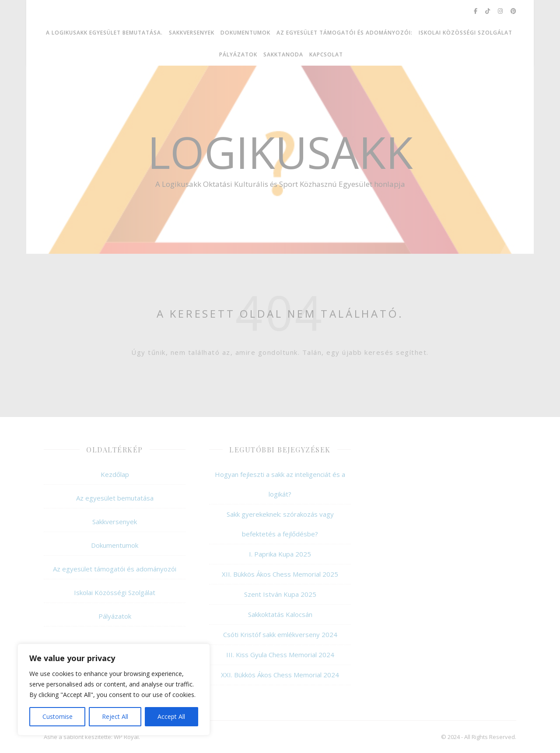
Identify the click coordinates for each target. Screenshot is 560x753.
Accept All (171, 716)
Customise (58, 716)
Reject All (115, 716)
